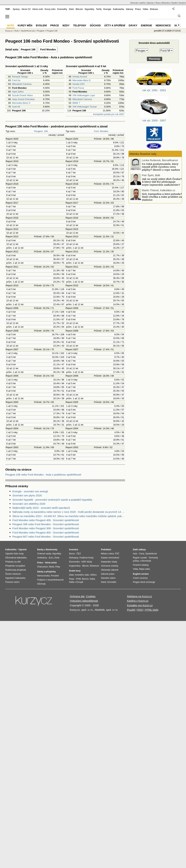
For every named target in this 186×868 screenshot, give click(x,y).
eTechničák (146, 561)
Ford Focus (78, 88)
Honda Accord (80, 77)
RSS (140, 610)
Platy (58, 567)
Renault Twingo (20, 77)
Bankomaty (52, 550)
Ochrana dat (77, 596)
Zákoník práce (108, 574)
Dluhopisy (74, 558)
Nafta (92, 579)
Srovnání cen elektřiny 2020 (29, 504)
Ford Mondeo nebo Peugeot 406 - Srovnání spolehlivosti (46, 520)
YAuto (158, 3)
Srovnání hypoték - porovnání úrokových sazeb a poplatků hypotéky (52, 500)
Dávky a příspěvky (46, 572)
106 (46, 131)
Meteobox (166, 3)
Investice (74, 550)
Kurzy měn (50, 9)
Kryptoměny (75, 566)
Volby (135, 569)
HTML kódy (152, 610)
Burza (72, 554)
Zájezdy (150, 3)
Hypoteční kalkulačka (15, 578)
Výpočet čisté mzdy (14, 554)
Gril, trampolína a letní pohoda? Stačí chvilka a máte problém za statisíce (162, 197)
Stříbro (93, 575)
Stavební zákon (108, 578)
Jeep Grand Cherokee (23, 99)
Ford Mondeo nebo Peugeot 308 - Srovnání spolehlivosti (46, 528)
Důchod (95, 25)
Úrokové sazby (44, 554)
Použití (131, 610)
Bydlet (175, 3)
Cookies (91, 596)
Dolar (57, 558)
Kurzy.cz (9, 31)
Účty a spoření (115, 25)
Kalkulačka (119, 9)
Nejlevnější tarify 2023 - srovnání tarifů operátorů (41, 508)
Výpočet (22, 550)
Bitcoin (79, 9)
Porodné (55, 576)
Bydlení (41, 25)
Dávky (133, 25)
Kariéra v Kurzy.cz (138, 601)
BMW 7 (76, 103)
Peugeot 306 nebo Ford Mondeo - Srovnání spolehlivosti (46, 524)
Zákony (129, 9)
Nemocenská (43, 576)
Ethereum (94, 566)
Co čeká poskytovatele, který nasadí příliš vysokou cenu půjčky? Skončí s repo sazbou (161, 167)
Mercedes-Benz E (82, 80)
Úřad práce (42, 567)
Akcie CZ (26, 9)
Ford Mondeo (48, 49)
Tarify (99, 9)
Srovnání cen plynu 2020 (27, 495)
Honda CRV (79, 84)
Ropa (72, 579)
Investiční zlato (82, 575)
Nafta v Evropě (76, 582)
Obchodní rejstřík (138, 3)
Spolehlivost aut (28, 31)
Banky (40, 550)
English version (141, 574)
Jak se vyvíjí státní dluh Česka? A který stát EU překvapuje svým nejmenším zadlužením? (162, 182)
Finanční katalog (141, 565)
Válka (145, 9)
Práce (138, 9)
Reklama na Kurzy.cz (139, 596)
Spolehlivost (151, 554)
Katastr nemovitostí (110, 558)
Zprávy (16, 9)
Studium (182, 3)
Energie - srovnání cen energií (30, 491)
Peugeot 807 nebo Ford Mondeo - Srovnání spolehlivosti (46, 537)
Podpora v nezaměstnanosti (50, 580)
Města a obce (107, 554)
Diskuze (154, 9)
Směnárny (42, 558)
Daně (104, 582)
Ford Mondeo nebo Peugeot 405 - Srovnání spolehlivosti (46, 533)
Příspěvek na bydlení (15, 566)
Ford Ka (16, 80)
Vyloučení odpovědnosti (84, 601)
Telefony (80, 25)
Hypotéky (89, 9)
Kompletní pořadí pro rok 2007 (109, 114)
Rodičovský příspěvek (16, 570)
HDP (84, 562)
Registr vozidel (140, 558)
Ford (96, 131)
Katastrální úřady (109, 562)
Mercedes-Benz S (21, 103)
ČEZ (79, 554)
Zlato (71, 9)
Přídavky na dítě (13, 562)
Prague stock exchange (144, 582)
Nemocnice (163, 25)
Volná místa (51, 563)
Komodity (62, 9)
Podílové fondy (86, 558)
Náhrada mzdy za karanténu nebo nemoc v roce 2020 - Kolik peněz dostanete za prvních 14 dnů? (69, 512)
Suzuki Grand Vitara (22, 95)
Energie (107, 9)
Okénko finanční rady (143, 154)
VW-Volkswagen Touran (85, 107)
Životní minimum (13, 574)
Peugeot (38, 131)
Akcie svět (38, 9)
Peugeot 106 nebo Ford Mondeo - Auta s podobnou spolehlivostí (43, 475)
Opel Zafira (18, 92)
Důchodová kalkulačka (16, 558)
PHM (78, 579)
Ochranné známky (110, 566)
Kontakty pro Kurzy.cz (140, 605)
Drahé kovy (75, 571)
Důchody (41, 584)
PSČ (117, 554)
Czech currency (140, 578)
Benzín (85, 579)
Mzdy (66, 25)
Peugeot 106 (28, 49)
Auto (17, 31)
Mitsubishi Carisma (22, 84)
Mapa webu (145, 569)
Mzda (51, 567)
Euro (51, 558)
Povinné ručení (12, 582)
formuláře (112, 582)
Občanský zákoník (110, 570)
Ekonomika (74, 562)
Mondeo (104, 131)
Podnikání (106, 550)
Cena (142, 554)
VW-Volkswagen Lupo (84, 95)
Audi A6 (16, 107)
